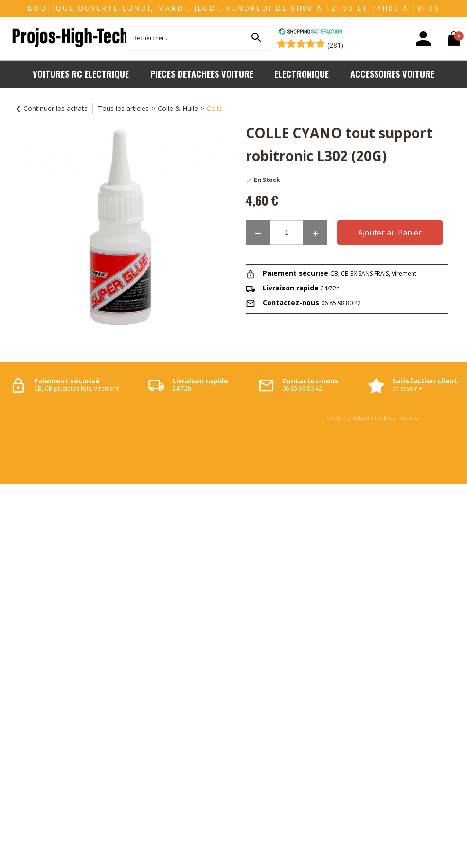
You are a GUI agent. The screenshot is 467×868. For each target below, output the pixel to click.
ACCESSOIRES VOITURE (392, 74)
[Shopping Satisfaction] (310, 32)
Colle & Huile (178, 108)
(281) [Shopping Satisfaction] (335, 45)
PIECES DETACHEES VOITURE (202, 74)
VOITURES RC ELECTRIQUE (81, 74)
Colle (215, 108)
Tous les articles (123, 108)
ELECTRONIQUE (302, 74)
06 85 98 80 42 (341, 303)
